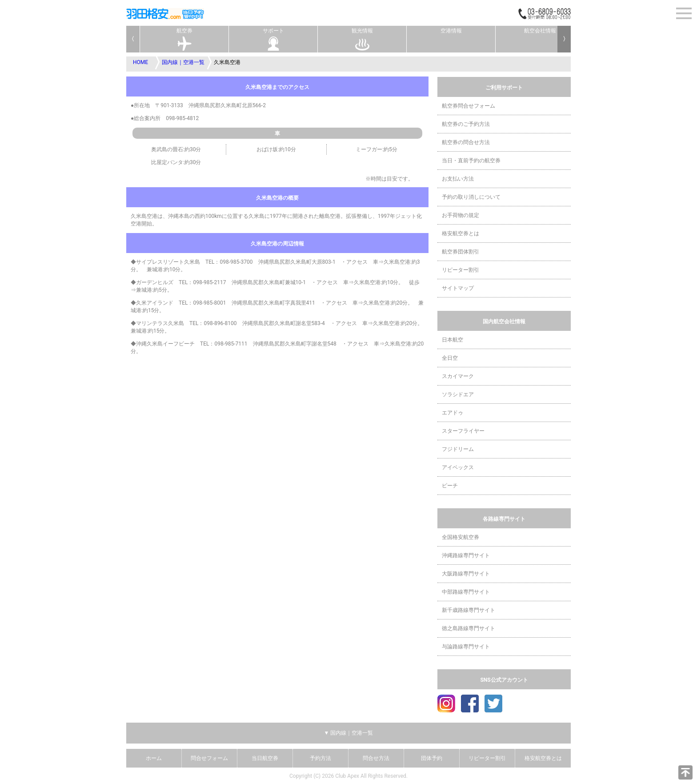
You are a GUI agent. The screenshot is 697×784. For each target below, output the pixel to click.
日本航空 (453, 340)
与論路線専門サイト (466, 647)
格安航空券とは (461, 233)
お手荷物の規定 (461, 215)
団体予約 (432, 758)
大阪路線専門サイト (466, 574)
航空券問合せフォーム (469, 106)
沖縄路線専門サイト (466, 555)
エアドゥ (453, 413)
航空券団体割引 (461, 252)
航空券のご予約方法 (466, 124)
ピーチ (450, 486)
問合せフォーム (209, 758)
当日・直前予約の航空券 (471, 161)
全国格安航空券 (461, 537)
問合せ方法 (376, 758)
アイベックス (458, 467)
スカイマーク (458, 376)
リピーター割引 (461, 270)
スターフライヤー (463, 431)
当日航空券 (265, 758)
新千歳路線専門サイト (469, 610)
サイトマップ (458, 288)
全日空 (450, 358)
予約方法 (320, 758)
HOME (140, 62)
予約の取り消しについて (471, 197)
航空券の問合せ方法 (466, 142)
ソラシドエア (458, 394)
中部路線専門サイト (466, 592)
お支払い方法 (458, 179)
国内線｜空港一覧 (183, 62)
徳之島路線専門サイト (469, 628)
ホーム (154, 758)
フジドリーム (458, 449)
